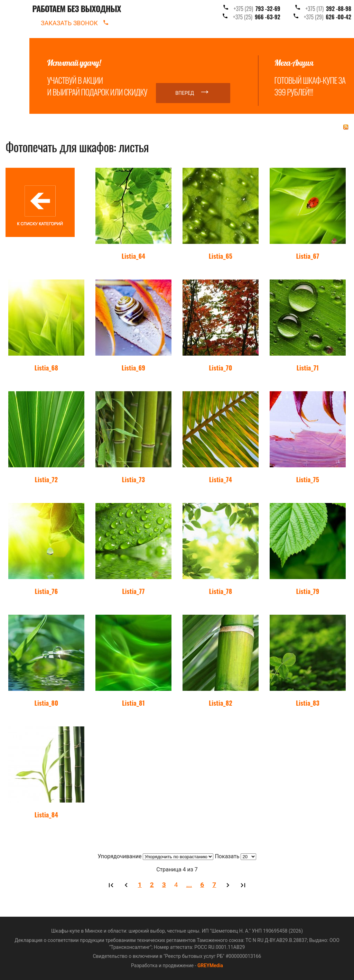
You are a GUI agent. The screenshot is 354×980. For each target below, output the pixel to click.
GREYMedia (210, 965)
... (189, 885)
